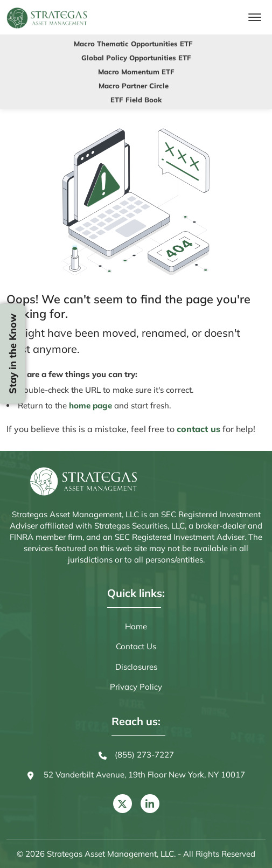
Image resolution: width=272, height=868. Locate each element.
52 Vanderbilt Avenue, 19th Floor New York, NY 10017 (136, 775)
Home (136, 626)
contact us (198, 429)
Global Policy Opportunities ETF (136, 58)
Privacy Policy (136, 687)
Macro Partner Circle (134, 86)
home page (90, 405)
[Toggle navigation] (255, 17)
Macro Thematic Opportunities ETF (133, 44)
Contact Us (136, 646)
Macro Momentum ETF (136, 72)
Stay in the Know (13, 354)
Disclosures (136, 667)
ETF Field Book (136, 100)
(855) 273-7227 (136, 755)
